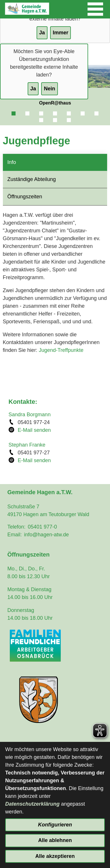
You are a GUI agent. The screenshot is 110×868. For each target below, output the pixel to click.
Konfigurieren (55, 825)
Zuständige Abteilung (32, 179)
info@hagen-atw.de (47, 535)
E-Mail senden (34, 430)
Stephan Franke (27, 445)
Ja (33, 89)
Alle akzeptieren (55, 856)
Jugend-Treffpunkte (61, 350)
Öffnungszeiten (25, 197)
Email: (15, 535)
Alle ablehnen (55, 840)
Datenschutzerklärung (32, 804)
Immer (60, 33)
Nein (49, 89)
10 (69, 120)
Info (12, 162)
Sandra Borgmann (30, 415)
